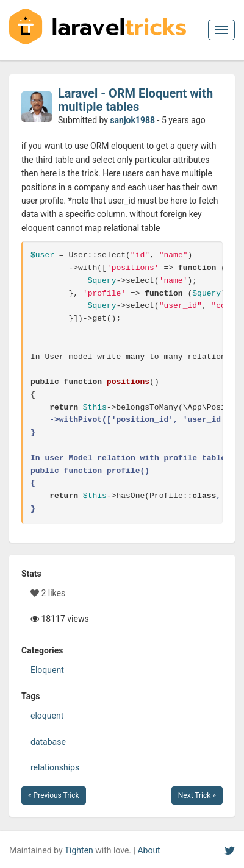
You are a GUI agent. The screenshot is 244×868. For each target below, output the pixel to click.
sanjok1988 (132, 120)
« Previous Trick (54, 795)
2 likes (48, 593)
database (48, 742)
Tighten (79, 850)
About (149, 850)
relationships (55, 767)
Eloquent (47, 670)
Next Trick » (197, 795)
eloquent (47, 716)
